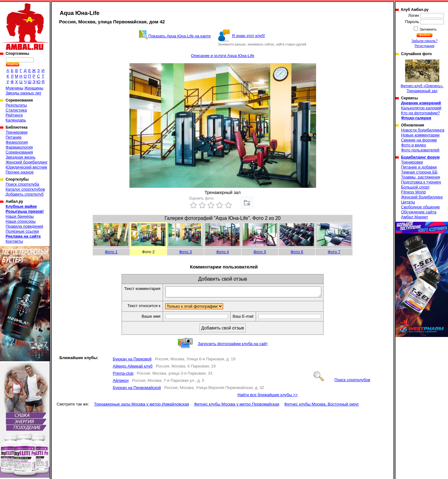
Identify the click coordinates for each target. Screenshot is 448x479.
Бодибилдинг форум (420, 157)
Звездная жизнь (21, 157)
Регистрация (425, 46)
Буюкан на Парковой (132, 361)
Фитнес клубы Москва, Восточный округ (322, 406)
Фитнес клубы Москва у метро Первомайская (237, 406)
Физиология (17, 142)
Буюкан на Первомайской (137, 389)
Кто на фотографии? (420, 113)
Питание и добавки (419, 167)
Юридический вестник (26, 167)
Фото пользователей (420, 150)
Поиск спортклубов (342, 382)
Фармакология (19, 147)
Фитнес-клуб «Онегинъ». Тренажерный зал (422, 76)
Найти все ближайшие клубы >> (268, 397)
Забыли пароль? (425, 41)
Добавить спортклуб (25, 194)
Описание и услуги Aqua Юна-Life (223, 56)
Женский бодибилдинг (27, 162)
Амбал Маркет (415, 217)
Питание (14, 137)
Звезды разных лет (23, 93)
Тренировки (16, 132)
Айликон (121, 382)
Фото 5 (260, 252)
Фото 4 (223, 252)
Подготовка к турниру (421, 182)
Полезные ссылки (22, 231)
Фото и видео (414, 145)
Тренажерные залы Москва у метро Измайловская (141, 406)
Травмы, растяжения (420, 177)
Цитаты (408, 202)
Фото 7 (334, 252)
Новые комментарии (420, 135)
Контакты (14, 241)
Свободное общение (420, 207)
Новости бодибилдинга (423, 130)
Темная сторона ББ (419, 172)
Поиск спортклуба (22, 184)
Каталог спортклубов (25, 189)
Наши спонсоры (21, 221)
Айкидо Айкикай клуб (133, 368)
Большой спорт (415, 187)
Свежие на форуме (419, 140)
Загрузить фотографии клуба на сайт (233, 346)
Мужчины (14, 88)
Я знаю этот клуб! (248, 36)
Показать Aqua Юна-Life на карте (180, 36)
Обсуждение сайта (419, 212)
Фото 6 (297, 252)
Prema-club (123, 375)
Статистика (16, 110)
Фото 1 (111, 252)
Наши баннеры (20, 216)
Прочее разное (20, 172)
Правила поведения (24, 226)
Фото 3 (186, 252)
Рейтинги (14, 115)
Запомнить (428, 29)
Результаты (16, 105)
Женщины (34, 88)
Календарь (16, 120)
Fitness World (413, 192)
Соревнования (19, 152)
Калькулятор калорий (421, 108)
